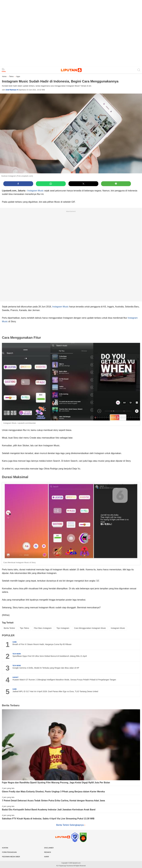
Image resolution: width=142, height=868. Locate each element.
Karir (47, 857)
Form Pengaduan (9, 852)
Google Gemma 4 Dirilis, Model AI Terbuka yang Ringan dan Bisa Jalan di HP (46, 668)
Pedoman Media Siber (11, 857)
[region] (71, 33)
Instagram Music (35, 191)
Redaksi (48, 852)
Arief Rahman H (12, 90)
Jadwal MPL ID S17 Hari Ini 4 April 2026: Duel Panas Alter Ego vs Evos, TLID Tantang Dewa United (55, 691)
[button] (18, 184)
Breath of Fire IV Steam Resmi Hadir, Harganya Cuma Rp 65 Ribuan (42, 644)
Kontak (5, 848)
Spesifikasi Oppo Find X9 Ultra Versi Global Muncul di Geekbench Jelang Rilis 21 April (50, 656)
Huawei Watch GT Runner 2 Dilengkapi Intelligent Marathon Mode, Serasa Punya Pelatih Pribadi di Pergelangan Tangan (64, 680)
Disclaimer (49, 848)
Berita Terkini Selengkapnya (71, 825)
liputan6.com (77, 863)
